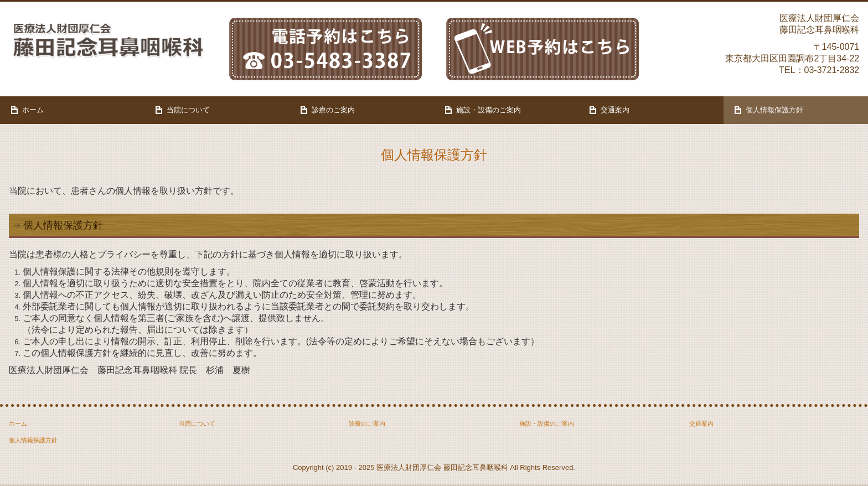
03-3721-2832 (832, 70)
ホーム (33, 110)
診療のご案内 (333, 110)
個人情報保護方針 (774, 110)
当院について (188, 110)
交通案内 (615, 110)
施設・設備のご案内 (489, 110)
